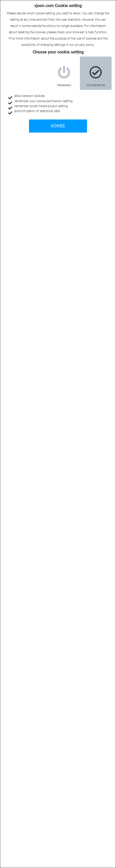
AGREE (58, 126)
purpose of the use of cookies (76, 39)
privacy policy (84, 45)
